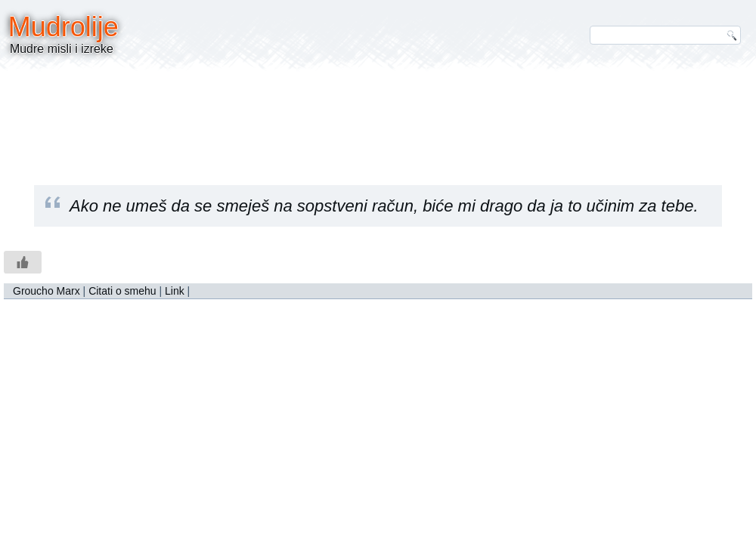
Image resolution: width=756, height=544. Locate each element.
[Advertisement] (378, 117)
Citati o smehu (122, 291)
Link (175, 291)
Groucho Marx (46, 291)
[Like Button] (23, 262)
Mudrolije (64, 27)
